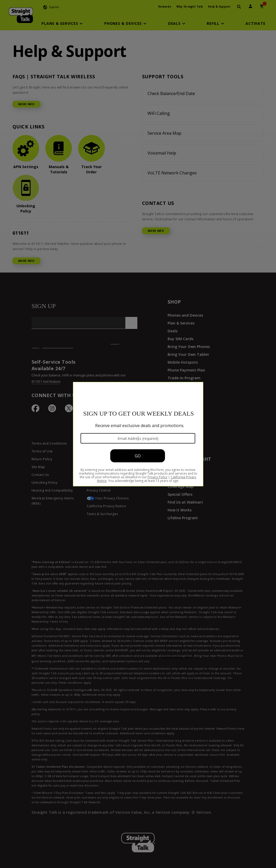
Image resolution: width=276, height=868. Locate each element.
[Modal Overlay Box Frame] (138, 434)
